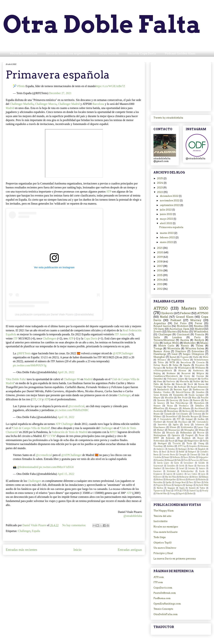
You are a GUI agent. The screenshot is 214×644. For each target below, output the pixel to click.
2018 (160, 262)
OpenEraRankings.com (167, 604)
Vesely (205, 491)
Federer (185, 313)
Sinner (157, 406)
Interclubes (170, 468)
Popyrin (160, 485)
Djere (186, 457)
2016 (160, 271)
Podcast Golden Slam (180, 53)
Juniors (202, 468)
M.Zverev (158, 477)
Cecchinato (182, 414)
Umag (201, 443)
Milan (202, 430)
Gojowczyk (158, 466)
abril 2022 (166, 223)
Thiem (199, 346)
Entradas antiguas (130, 550)
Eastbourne (199, 390)
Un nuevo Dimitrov (165, 548)
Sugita (182, 488)
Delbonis (176, 457)
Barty (156, 452)
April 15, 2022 (66, 474)
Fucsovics (195, 460)
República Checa (180, 360)
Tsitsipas (158, 387)
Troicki (177, 443)
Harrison (201, 466)
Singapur (171, 488)
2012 (160, 289)
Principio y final (163, 553)
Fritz (186, 460)
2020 (160, 252)
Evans (205, 416)
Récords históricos (24, 53)
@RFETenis (24, 353)
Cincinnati (183, 334)
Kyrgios (158, 368)
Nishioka (202, 480)
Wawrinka (174, 348)
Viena (170, 387)
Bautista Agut (181, 390)
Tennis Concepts (163, 609)
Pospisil (189, 435)
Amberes (160, 449)
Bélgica (200, 373)
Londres (177, 337)
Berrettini (200, 411)
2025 (160, 178)
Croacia (200, 362)
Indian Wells (171, 343)
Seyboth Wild (202, 485)
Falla (179, 460)
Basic (164, 452)
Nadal (164, 317)
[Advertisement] (181, 86)
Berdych (199, 340)
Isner (175, 354)
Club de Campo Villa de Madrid (31, 428)
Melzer (195, 477)
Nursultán (158, 482)
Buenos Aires (162, 351)
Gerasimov (189, 463)
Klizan (173, 427)
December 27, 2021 (60, 93)
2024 (160, 183)
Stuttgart (162, 443)
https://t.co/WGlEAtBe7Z (110, 86)
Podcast (176, 320)
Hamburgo (160, 354)
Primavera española (58, 75)
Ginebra (200, 392)
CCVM (51, 436)
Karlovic (171, 381)
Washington (184, 368)
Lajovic (169, 474)
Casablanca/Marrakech (166, 376)
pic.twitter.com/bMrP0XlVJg (30, 365)
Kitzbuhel (171, 471)
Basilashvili (163, 390)
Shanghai (159, 357)
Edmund (170, 460)
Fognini (184, 357)
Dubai (175, 365)
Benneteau (173, 411)
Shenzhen (199, 403)
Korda (202, 471)
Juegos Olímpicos (193, 354)
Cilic (156, 343)
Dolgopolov (203, 457)
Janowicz (162, 425)
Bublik (182, 452)
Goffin (205, 379)
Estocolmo (198, 351)
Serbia (167, 384)
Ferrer (199, 323)
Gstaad (189, 419)
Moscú (182, 480)
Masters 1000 (195, 308)
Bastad (173, 357)
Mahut (160, 430)
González (171, 466)
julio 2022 (166, 210)
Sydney (170, 368)
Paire (199, 482)
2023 (160, 188)
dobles (170, 446)
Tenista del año (162, 516)
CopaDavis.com (163, 588)
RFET (113, 432)
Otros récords (109, 53)
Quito (186, 400)
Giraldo (202, 463)
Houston (200, 365)
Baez (192, 449)
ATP (109, 192)
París (197, 337)
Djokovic (168, 313)
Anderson (198, 370)
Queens (161, 400)
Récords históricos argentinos (68, 53)
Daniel (167, 457)
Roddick (186, 438)
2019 (160, 257)
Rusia (169, 485)
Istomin (192, 468)
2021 (160, 248)
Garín (176, 463)
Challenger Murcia (46, 104)
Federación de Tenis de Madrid (70, 432)
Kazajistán (178, 395)
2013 (160, 284)
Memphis (189, 430)
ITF (16, 338)
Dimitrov (181, 351)
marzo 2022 (167, 233)
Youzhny (158, 446)
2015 (160, 275)
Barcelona (98, 104)
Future (205, 460)
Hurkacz (183, 422)
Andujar (182, 387)
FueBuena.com (162, 598)
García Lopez (163, 463)
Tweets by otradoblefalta (168, 118)
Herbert (158, 422)
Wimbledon (201, 332)
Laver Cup (203, 427)
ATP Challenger (65, 424)
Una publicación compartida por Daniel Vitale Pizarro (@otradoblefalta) (54, 314)
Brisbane (171, 373)
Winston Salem (195, 348)
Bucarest (186, 373)
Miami (204, 343)
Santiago (189, 485)
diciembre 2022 (169, 196)
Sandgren (178, 485)
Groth (182, 466)
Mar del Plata (171, 477)
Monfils (169, 398)
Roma (185, 332)
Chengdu (182, 455)
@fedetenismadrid (28, 467)
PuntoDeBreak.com (165, 593)
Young (173, 494)
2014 (160, 280)
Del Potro (180, 323)
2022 (160, 192)
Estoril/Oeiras (183, 392)
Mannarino (174, 430)
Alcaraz (182, 370)
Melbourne (184, 477)
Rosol (200, 438)
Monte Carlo (166, 346)
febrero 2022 (168, 238)
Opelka (168, 482)
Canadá (168, 414)
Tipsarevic (158, 491)
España (36, 531)
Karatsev (158, 471)
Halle (196, 357)
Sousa (201, 384)
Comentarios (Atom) (82, 560)
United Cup (194, 491)
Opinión (176, 435)
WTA (172, 362)
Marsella (184, 381)
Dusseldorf (172, 416)
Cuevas (200, 376)
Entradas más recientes (21, 550)
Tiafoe (202, 488)
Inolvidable (160, 521)
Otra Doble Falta (102, 24)
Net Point (182, 398)
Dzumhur (160, 460)
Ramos (197, 400)
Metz (206, 357)
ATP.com (159, 577)
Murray (196, 320)
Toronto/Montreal (164, 340)
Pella (206, 482)
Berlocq (186, 411)
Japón (176, 425)
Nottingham (160, 435)
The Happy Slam (164, 511)
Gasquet (193, 379)
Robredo (170, 438)
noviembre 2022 (170, 201)
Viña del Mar (161, 494)
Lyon (203, 474)
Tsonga (158, 348)
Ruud (171, 441)
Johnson (200, 425)
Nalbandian (186, 433)
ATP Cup (182, 446)
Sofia (206, 441)
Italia (157, 337)
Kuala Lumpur (196, 395)
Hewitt (170, 422)
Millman (205, 477)
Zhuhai (190, 494)
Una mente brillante (165, 532)
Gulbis (201, 419)
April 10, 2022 (66, 417)
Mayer (157, 398)
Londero (180, 474)
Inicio (77, 550)
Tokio (161, 362)
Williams (200, 368)
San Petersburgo (179, 403)
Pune (201, 435)
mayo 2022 (167, 219)
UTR (184, 491)
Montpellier (171, 480)
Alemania (204, 446)
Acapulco (193, 446)
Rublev (197, 381)
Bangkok (202, 449)
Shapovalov (193, 441)
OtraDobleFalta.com (166, 614)
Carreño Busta (169, 455)
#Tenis (21, 86)
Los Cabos (192, 474)
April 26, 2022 (66, 372)
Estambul (158, 379)
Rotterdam (159, 441)
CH (39, 399)
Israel (182, 468)
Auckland (200, 408)
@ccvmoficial (76, 406)
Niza (194, 398)
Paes (191, 482)
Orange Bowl (180, 482)
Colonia (197, 414)
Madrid (10, 108)
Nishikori (183, 326)
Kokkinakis (187, 427)
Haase (191, 466)
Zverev (158, 332)
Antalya (171, 449)
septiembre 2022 (170, 205)
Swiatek (192, 488)
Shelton (160, 488)
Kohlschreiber (187, 471)
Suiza (170, 406)
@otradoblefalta (133, 516)
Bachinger (183, 449)
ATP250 (161, 308)
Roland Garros (162, 326)
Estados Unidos (162, 392)
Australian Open (179, 329)
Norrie (201, 433)
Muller (157, 433)
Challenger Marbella (22, 104)
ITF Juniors (121, 334)
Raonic (185, 346)
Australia (158, 411)
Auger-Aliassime (199, 387)
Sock (190, 384)
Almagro (173, 408)
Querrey (174, 400)
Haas (159, 381)
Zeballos (199, 406)
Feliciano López (176, 379)
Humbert (157, 468)
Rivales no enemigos (166, 527)
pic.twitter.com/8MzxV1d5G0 (56, 467)
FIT (179, 419)
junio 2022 (166, 214)
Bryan (157, 414)
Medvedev (190, 343)
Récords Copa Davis (142, 53)
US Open (159, 329)
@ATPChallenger (123, 353)
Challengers (50, 338)
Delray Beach (161, 365)
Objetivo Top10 (163, 543)
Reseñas (199, 326)
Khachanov (159, 427)
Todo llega (160, 537)
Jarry (187, 425)
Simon (179, 384)
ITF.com (158, 582)
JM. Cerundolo (200, 422)
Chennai (194, 455)
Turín (189, 443)
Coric (187, 376)
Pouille (205, 398)
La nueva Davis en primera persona (175, 559)
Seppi (181, 441)
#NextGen (159, 408)
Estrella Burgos (190, 416)
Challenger (124, 395)
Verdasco (184, 406)
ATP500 (203, 313)
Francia (199, 334)
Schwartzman (201, 360)
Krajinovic (158, 474)
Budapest (192, 452)
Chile (203, 455)
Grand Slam (185, 317)
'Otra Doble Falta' (16, 379)
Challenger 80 (72, 379)
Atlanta (186, 408)
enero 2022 (167, 242)
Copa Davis (91, 338)
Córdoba (157, 457)
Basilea (185, 340)
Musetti (192, 480)
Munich (170, 433)
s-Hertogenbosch (163, 370)
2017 (160, 266)
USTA (176, 491)
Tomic (168, 491)
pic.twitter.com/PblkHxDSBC (72, 410)
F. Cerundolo (165, 419)
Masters (172, 332)
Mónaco (162, 360)
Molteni (159, 480)
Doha (193, 457)
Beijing (157, 373)
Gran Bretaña (161, 395)
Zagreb (181, 494)
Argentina (160, 323)
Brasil (173, 452)
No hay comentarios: (75, 525)
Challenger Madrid (69, 104)
